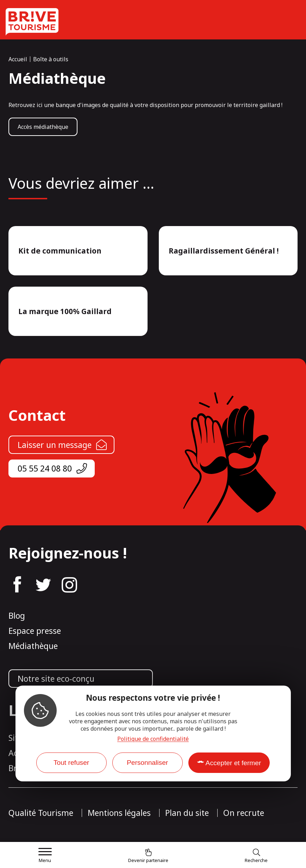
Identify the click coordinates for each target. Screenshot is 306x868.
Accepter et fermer (233, 763)
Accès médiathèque (43, 127)
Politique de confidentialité (153, 739)
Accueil (18, 59)
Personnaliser (147, 763)
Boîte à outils (51, 59)
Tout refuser (71, 763)
